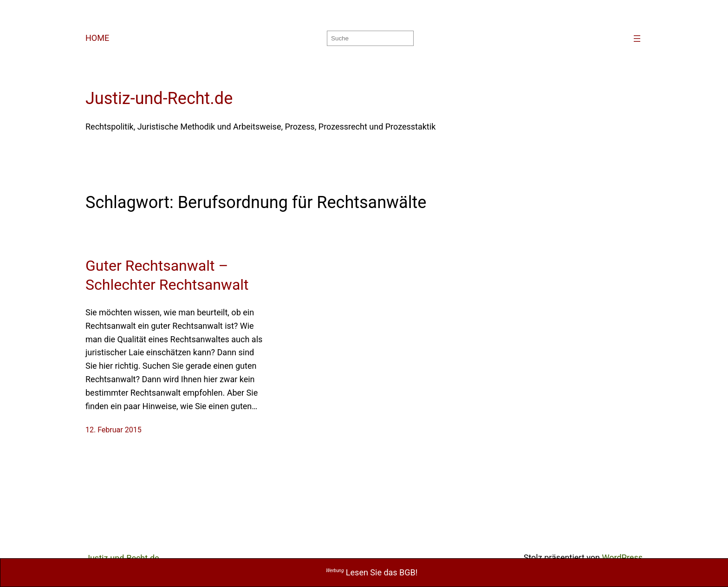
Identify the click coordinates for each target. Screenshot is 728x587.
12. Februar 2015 (114, 430)
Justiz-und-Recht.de (159, 98)
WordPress (622, 558)
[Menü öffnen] (637, 39)
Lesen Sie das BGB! (372, 572)
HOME (97, 38)
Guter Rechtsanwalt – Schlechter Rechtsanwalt (167, 275)
